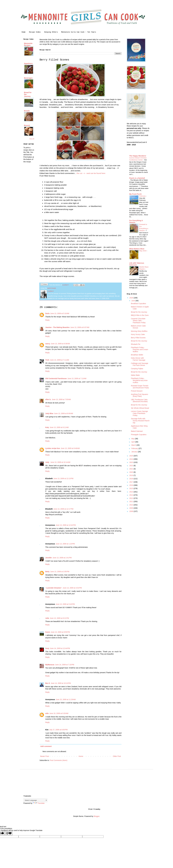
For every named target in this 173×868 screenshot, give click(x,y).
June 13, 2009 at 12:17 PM (63, 509)
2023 (131, 462)
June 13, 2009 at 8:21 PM (59, 618)
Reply (47, 320)
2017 (131, 482)
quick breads (52, 288)
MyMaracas (50, 665)
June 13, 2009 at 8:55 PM (60, 632)
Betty (47, 572)
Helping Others (51, 32)
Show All (32, 139)
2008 (131, 511)
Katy (47, 427)
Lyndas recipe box (53, 448)
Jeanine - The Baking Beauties (57, 327)
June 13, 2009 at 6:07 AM (80, 327)
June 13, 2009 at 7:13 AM (77, 378)
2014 (131, 492)
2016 (131, 485)
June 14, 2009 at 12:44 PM (60, 648)
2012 (131, 498)
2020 (131, 472)
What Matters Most (137, 249)
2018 (131, 479)
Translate (39, 803)
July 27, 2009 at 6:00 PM (58, 730)
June (133, 301)
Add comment (46, 746)
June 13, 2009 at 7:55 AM (61, 399)
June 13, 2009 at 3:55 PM (60, 572)
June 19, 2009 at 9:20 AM (59, 713)
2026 (131, 298)
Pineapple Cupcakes (139, 435)
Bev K (48, 683)
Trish (47, 360)
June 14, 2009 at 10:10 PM (61, 683)
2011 (131, 501)
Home (24, 32)
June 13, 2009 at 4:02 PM (72, 588)
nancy (48, 344)
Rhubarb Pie (136, 344)
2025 (131, 456)
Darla (47, 313)
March (134, 445)
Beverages (28, 78)
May (133, 439)
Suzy (47, 648)
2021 (131, 469)
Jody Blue (49, 413)
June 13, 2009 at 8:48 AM (70, 448)
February (143, 196)
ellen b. (48, 399)
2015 (131, 488)
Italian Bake (135, 375)
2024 (131, 459)
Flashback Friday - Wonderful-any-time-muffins (139, 380)
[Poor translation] (9, 833)
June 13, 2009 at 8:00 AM (64, 413)
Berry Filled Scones (138, 338)
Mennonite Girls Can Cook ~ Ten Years (79, 32)
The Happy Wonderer (138, 156)
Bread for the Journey (139, 312)
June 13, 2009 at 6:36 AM (60, 344)
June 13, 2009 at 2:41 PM (62, 558)
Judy (48, 462)
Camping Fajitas (137, 369)
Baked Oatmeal (137, 431)
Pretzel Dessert (137, 391)
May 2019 (143, 251)
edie (47, 713)
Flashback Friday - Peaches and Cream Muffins (140, 349)
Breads (27, 111)
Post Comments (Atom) (59, 760)
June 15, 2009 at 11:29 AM (66, 699)
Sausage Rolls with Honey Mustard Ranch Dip (140, 421)
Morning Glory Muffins (139, 331)
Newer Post (44, 756)
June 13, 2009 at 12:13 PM (63, 478)
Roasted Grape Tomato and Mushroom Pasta (140, 387)
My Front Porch (135, 194)
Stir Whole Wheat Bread (140, 408)
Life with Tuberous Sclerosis (137, 264)
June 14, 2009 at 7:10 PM (65, 665)
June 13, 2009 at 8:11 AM (59, 427)
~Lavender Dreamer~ (54, 588)
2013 (131, 495)
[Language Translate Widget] (35, 800)
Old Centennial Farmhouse (56, 378)
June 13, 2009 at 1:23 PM (65, 544)
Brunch (27, 125)
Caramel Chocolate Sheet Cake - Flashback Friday (138, 321)
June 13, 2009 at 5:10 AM (60, 313)
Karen (48, 632)
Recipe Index (35, 32)
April (133, 442)
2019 (131, 475)
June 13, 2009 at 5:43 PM (65, 604)
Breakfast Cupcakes (138, 304)
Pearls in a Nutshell (137, 178)
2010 (131, 505)
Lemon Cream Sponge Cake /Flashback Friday (139, 413)
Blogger (97, 816)
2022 (131, 466)
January (135, 452)
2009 (131, 508)
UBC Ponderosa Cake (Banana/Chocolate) (139, 401)
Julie (47, 618)
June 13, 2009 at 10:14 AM (60, 462)
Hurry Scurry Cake (138, 334)
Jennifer (49, 558)
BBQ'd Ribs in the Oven (140, 315)
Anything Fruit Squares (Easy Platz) (139, 395)
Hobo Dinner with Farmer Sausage (138, 359)
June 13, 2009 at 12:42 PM (66, 525)
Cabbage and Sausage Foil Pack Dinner (140, 364)
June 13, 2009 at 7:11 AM (59, 360)
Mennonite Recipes (28, 44)
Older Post (117, 756)
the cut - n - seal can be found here (91, 173)
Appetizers (28, 63)
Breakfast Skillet (137, 355)
